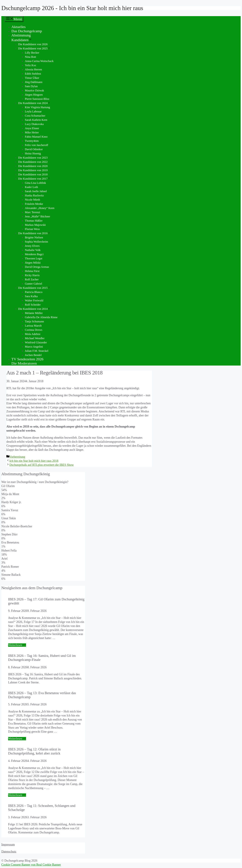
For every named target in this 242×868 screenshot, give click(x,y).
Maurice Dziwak (34, 90)
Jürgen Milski (33, 263)
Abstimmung (21, 35)
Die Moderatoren (24, 363)
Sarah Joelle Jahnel (36, 191)
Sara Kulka (31, 296)
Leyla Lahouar (33, 111)
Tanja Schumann (34, 321)
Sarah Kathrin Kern (36, 120)
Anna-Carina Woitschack (39, 61)
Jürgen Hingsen (34, 95)
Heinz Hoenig (33, 153)
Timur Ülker (32, 78)
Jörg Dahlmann (34, 82)
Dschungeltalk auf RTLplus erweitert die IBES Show (42, 465)
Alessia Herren (33, 69)
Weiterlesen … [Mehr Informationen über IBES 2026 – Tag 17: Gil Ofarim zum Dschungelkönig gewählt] (17, 645)
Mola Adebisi (33, 334)
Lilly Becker (32, 53)
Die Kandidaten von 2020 (33, 166)
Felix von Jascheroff (37, 145)
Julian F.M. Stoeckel (37, 351)
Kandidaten (22, 40)
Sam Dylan (31, 86)
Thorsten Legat (34, 258)
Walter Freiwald (34, 300)
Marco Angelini (34, 347)
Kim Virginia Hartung (37, 107)
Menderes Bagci (34, 254)
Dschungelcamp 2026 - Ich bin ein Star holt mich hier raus (72, 8)
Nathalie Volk (33, 250)
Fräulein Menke (34, 204)
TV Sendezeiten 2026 (27, 359)
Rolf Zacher (32, 279)
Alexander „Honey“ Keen (40, 208)
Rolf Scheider (33, 305)
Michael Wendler (35, 338)
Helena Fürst (32, 271)
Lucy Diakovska (34, 124)
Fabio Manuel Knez (36, 137)
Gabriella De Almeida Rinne (41, 317)
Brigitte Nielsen (34, 237)
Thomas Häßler (34, 221)
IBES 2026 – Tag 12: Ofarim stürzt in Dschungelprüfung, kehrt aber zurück (34, 751)
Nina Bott (31, 57)
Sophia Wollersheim (36, 242)
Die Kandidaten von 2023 (33, 158)
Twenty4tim (32, 141)
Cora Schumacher (35, 116)
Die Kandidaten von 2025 (34, 48)
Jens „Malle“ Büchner (37, 216)
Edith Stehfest (33, 74)
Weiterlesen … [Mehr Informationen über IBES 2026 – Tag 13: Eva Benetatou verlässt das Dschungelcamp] (17, 739)
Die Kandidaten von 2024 (34, 103)
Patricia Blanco (34, 292)
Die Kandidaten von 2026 (33, 44)
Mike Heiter (32, 132)
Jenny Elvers (32, 246)
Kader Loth (31, 187)
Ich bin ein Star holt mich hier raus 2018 (34, 461)
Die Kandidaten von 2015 (34, 288)
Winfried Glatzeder (36, 342)
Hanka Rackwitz (34, 195)
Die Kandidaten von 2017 (34, 179)
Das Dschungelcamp (27, 31)
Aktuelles (18, 27)
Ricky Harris (32, 275)
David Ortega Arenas (37, 267)
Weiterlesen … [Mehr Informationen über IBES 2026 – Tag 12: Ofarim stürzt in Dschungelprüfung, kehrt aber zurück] (17, 795)
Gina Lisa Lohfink (35, 183)
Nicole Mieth (32, 200)
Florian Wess (32, 229)
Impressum (8, 844)
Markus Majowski (35, 225)
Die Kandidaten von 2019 (33, 170)
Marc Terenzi (33, 212)
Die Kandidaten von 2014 (34, 309)
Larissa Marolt (33, 326)
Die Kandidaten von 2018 (33, 174)
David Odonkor (34, 149)
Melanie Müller (34, 313)
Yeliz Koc (31, 65)
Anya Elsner (32, 128)
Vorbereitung (17, 457)
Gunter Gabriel (33, 284)
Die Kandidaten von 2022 (33, 162)
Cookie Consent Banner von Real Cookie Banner (31, 865)
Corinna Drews (34, 330)
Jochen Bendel (33, 355)
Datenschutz (9, 852)
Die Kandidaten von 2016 (34, 233)
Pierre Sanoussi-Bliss (37, 99)
